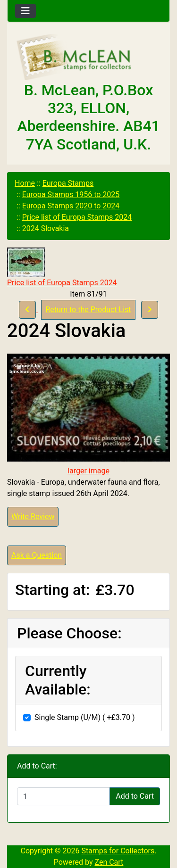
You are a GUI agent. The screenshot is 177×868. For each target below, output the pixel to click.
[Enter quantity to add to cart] (63, 796)
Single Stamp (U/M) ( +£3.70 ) (85, 717)
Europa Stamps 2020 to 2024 (71, 206)
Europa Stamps (68, 183)
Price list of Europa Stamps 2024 (77, 217)
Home (25, 183)
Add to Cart (135, 796)
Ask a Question (37, 555)
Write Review (33, 517)
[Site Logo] (88, 58)
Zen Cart (109, 862)
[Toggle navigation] (25, 11)
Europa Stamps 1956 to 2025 (71, 194)
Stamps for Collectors (118, 851)
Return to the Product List (88, 310)
